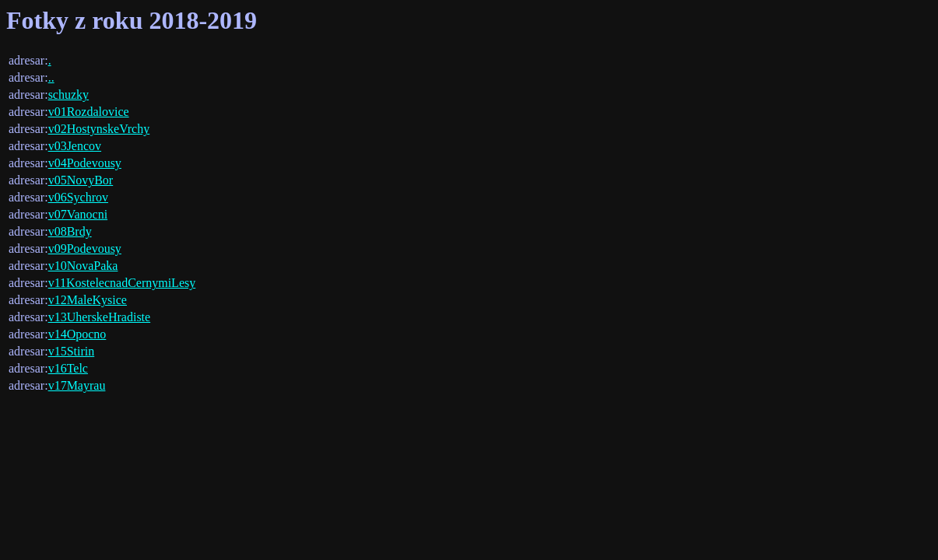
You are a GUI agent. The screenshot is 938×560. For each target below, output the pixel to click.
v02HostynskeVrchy (99, 129)
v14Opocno (77, 334)
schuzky (69, 94)
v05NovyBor (81, 180)
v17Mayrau (77, 385)
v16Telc (68, 368)
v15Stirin (72, 351)
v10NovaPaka (83, 266)
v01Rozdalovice (89, 112)
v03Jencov (75, 146)
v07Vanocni (78, 214)
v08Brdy (70, 231)
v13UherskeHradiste (100, 317)
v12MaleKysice (88, 300)
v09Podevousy (85, 248)
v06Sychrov (78, 197)
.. (51, 77)
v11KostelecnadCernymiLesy (122, 283)
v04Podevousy (85, 163)
